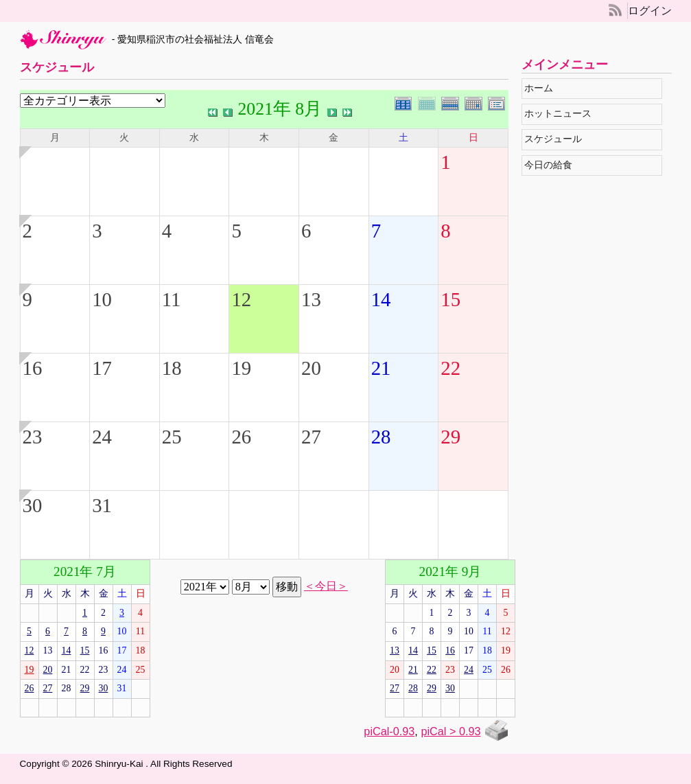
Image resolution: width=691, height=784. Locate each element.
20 (311, 368)
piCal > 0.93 (450, 731)
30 (33, 505)
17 (102, 368)
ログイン (650, 11)
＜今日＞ (326, 586)
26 (241, 437)
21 (381, 368)
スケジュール (557, 139)
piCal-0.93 (389, 731)
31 (102, 505)
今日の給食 (552, 165)
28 (381, 437)
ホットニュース (562, 114)
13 (311, 299)
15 (450, 299)
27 (311, 437)
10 (102, 299)
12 (241, 299)
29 (450, 437)
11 (172, 299)
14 (381, 299)
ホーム (542, 88)
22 (450, 368)
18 (172, 368)
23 (33, 437)
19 (241, 368)
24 (102, 437)
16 (33, 368)
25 (172, 437)
